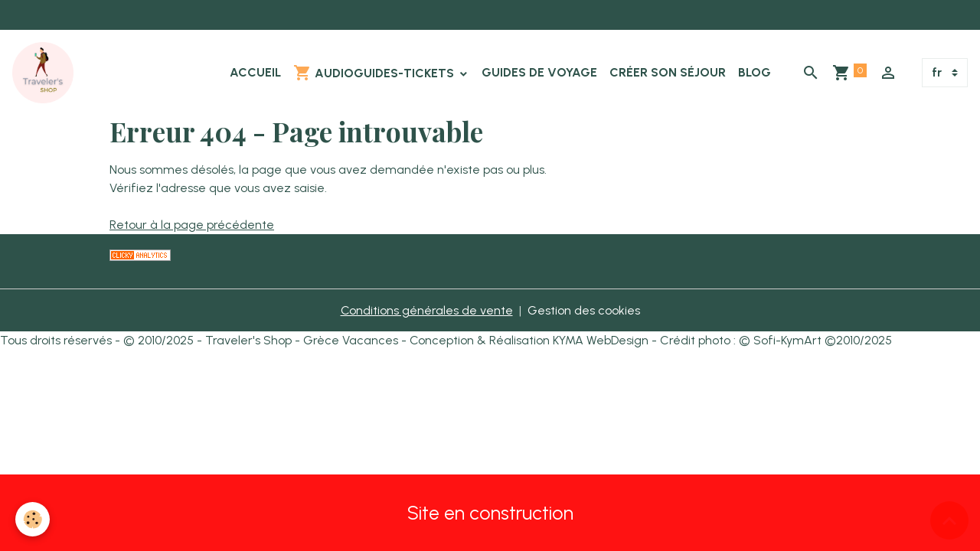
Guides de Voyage (539, 72)
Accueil (255, 72)
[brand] (46, 73)
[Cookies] (33, 519)
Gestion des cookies (584, 310)
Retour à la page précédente (192, 225)
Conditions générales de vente (427, 310)
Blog (755, 72)
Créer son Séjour (668, 72)
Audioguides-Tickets (375, 73)
